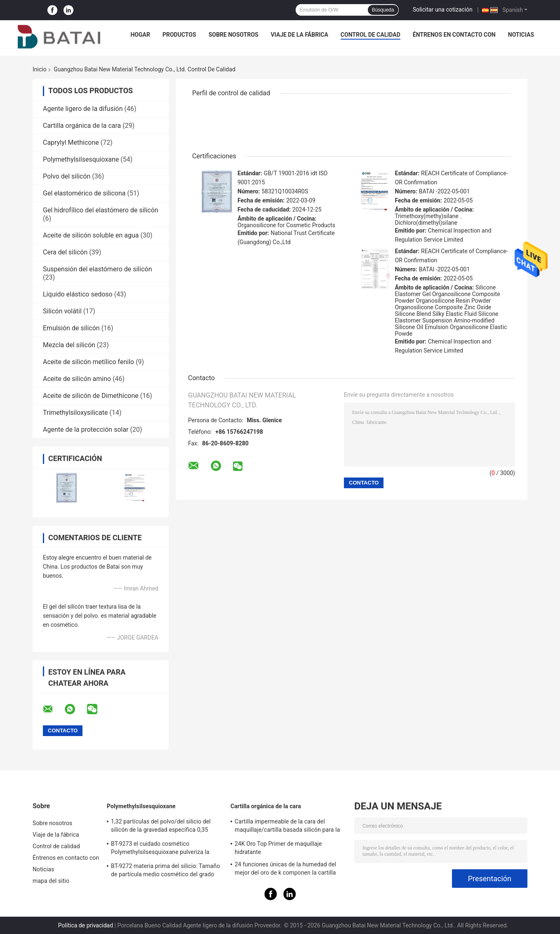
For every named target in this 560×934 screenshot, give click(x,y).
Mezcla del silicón (69, 345)
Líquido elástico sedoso (78, 294)
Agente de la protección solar (86, 429)
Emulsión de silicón (71, 328)
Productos (179, 35)
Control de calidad (371, 35)
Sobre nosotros (234, 35)
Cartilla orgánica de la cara (82, 126)
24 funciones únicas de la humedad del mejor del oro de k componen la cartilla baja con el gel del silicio (285, 870)
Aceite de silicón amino (77, 379)
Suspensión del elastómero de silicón (97, 269)
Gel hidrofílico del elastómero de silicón (101, 210)
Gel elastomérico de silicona (84, 193)
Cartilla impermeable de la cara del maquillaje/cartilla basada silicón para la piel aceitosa (287, 827)
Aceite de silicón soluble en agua (91, 235)
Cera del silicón (65, 252)
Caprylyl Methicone (71, 142)
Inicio (40, 69)
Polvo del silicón (67, 176)
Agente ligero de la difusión (83, 109)
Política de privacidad (86, 925)
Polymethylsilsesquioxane (81, 159)
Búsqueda (383, 10)
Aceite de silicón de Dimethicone (91, 396)
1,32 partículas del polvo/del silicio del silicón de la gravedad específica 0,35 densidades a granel (161, 827)
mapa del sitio (51, 881)
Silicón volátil (62, 311)
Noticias (521, 35)
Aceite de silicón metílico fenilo (88, 362)
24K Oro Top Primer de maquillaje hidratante (278, 848)
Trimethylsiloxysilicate (75, 413)
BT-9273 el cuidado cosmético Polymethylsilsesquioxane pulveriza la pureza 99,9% (160, 849)
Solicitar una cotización (443, 9)
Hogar (140, 35)
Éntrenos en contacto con (454, 35)
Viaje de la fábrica (299, 35)
